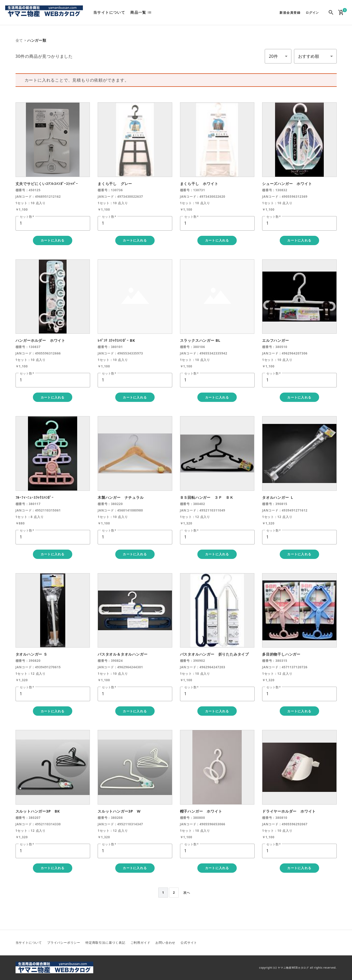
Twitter (307, 943)
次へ (187, 893)
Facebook (320, 943)
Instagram (332, 943)
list (151, 12)
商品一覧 (138, 12)
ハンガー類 (37, 40)
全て (19, 40)
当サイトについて (109, 12)
